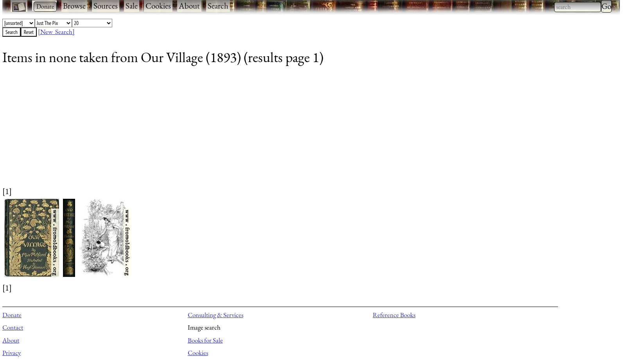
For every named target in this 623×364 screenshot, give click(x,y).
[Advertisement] (237, 131)
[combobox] (578, 7)
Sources (106, 6)
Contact (13, 327)
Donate (12, 315)
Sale (132, 6)
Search (218, 6)
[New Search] (56, 32)
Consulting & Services (215, 315)
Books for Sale (205, 340)
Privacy (12, 353)
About (189, 6)
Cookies (158, 6)
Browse (74, 6)
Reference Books (394, 315)
